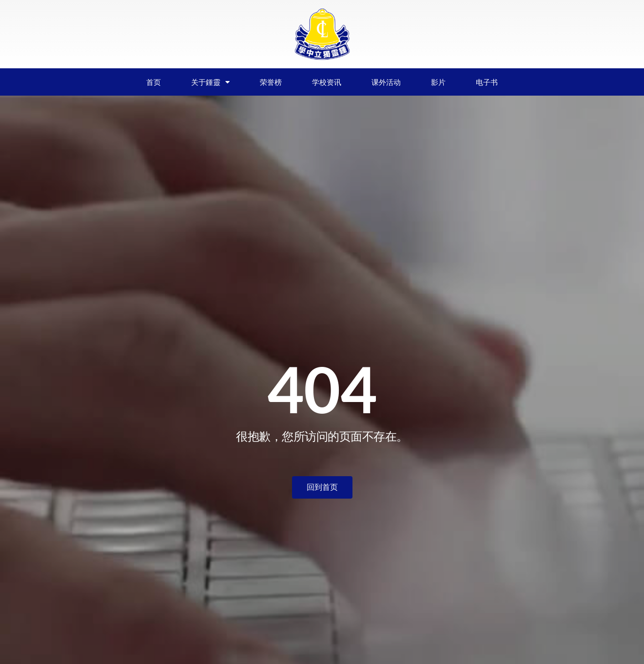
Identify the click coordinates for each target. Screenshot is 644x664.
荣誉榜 (271, 82)
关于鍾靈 (210, 82)
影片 (438, 82)
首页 (154, 82)
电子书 (487, 82)
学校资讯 (327, 82)
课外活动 (386, 82)
